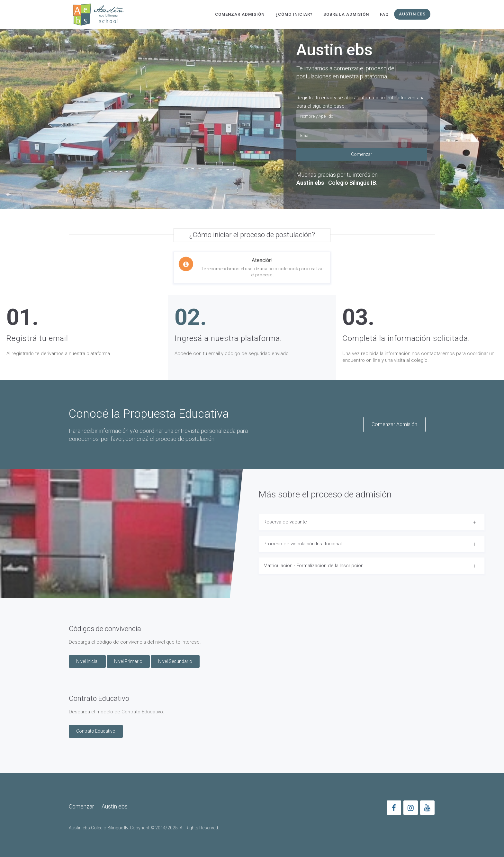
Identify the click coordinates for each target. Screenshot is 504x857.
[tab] (372, 522)
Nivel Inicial (87, 661)
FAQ (384, 14)
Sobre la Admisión (346, 14)
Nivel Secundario (175, 661)
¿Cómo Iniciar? (294, 14)
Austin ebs (412, 14)
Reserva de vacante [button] (285, 522)
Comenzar (362, 154)
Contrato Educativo (96, 731)
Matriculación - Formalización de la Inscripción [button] (314, 566)
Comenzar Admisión (240, 14)
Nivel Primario (128, 661)
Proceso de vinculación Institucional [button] (303, 544)
